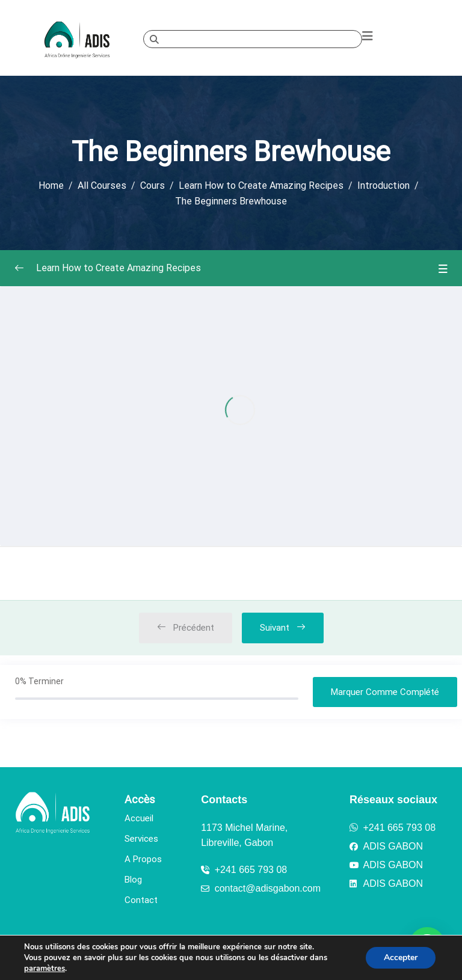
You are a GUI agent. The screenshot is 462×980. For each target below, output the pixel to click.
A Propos (143, 859)
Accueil (139, 818)
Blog (133, 880)
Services (141, 839)
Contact (141, 900)
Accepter (401, 957)
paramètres (45, 969)
